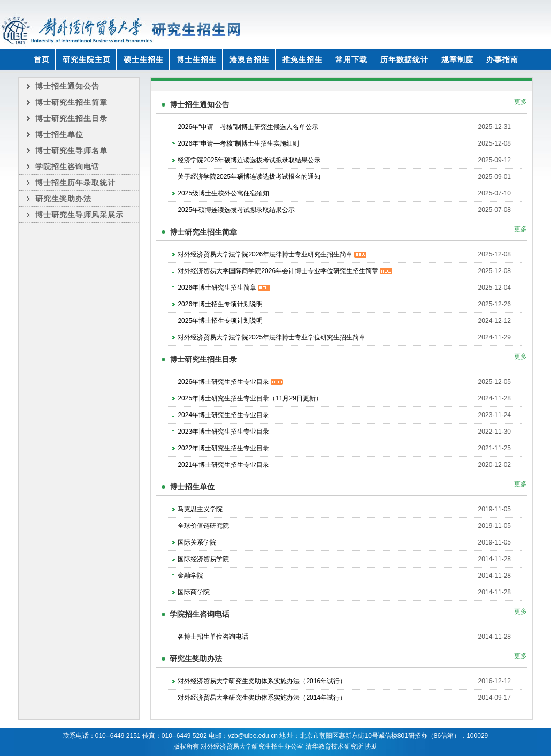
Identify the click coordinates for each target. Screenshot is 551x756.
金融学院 (190, 576)
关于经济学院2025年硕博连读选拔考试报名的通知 (249, 177)
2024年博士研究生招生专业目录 (223, 415)
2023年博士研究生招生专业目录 (223, 432)
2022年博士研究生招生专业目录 (223, 448)
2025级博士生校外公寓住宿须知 (223, 193)
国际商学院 (194, 592)
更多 (521, 102)
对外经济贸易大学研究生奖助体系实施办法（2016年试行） (262, 681)
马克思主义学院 (200, 509)
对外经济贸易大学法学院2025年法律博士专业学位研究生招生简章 (271, 337)
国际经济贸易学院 (203, 559)
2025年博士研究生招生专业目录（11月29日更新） (250, 398)
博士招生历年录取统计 (75, 183)
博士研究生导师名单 (71, 150)
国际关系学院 (197, 542)
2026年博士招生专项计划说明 (220, 304)
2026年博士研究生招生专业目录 (230, 382)
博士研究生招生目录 (71, 118)
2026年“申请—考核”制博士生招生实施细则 (238, 143)
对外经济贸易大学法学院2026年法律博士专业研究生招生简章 (272, 254)
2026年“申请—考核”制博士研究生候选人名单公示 (248, 127)
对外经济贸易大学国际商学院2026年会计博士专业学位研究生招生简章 (285, 271)
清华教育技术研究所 (334, 746)
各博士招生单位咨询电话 (213, 637)
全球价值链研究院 (203, 526)
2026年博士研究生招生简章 (224, 288)
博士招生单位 (59, 134)
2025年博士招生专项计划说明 (220, 321)
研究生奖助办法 (63, 199)
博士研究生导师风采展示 (79, 215)
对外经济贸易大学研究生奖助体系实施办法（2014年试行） (262, 698)
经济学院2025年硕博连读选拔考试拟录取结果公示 (249, 160)
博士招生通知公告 (67, 86)
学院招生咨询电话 (67, 167)
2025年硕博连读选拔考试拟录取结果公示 (236, 210)
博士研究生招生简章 (71, 102)
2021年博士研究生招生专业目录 (223, 465)
